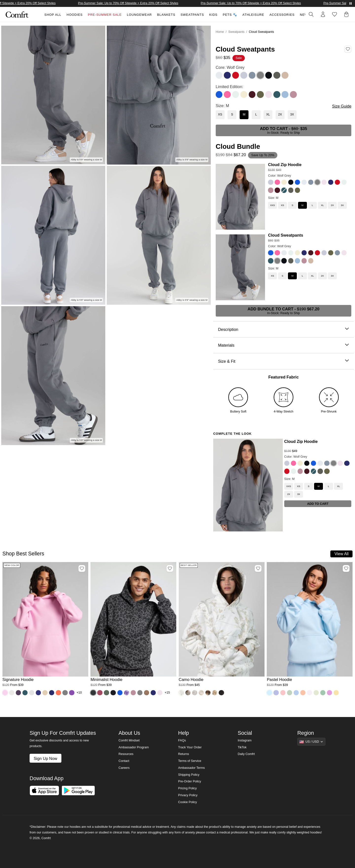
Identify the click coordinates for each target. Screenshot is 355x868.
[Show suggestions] (311, 742)
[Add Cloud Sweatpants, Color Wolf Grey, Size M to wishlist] (348, 49)
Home (220, 32)
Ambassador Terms (191, 768)
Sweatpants (192, 15)
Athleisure (253, 15)
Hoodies (75, 15)
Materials (283, 345)
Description (283, 330)
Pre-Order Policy (189, 781)
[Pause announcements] (351, 3)
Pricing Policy (187, 788)
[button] (347, 14)
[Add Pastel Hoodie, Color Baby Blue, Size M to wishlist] (346, 568)
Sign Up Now (45, 758)
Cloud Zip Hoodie (285, 165)
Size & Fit (283, 361)
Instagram (245, 740)
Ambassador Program (134, 747)
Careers (124, 768)
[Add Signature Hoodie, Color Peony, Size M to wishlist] (82, 568)
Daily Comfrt (246, 754)
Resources (126, 754)
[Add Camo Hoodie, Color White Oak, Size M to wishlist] (258, 568)
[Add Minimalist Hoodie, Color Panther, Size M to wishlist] (170, 568)
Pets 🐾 (230, 15)
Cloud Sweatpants (285, 235)
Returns (183, 754)
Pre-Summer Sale (105, 15)
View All (342, 554)
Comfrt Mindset (129, 740)
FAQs (182, 740)
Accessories (282, 15)
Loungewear (139, 15)
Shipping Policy (189, 775)
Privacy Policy (188, 795)
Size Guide (342, 106)
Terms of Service (190, 761)
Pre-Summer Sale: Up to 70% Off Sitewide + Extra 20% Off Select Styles (135, 3)
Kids (213, 15)
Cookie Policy (187, 802)
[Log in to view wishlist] (335, 14)
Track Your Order (190, 747)
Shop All (53, 15)
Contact (124, 761)
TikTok (242, 747)
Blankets (166, 15)
